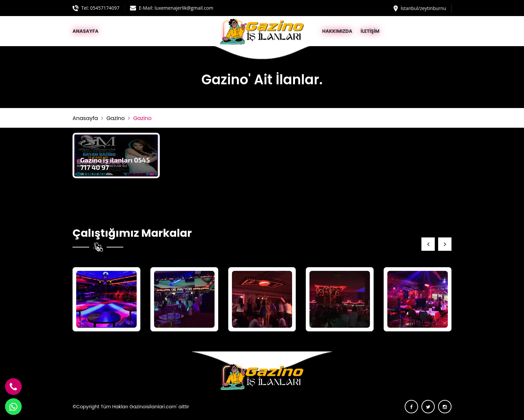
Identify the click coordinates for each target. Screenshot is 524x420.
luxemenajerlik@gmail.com (184, 8)
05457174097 (105, 8)
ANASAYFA (85, 31)
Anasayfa (85, 118)
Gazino (115, 118)
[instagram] (445, 407)
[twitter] (428, 407)
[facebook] (411, 407)
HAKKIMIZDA (337, 31)
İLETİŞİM (370, 31)
